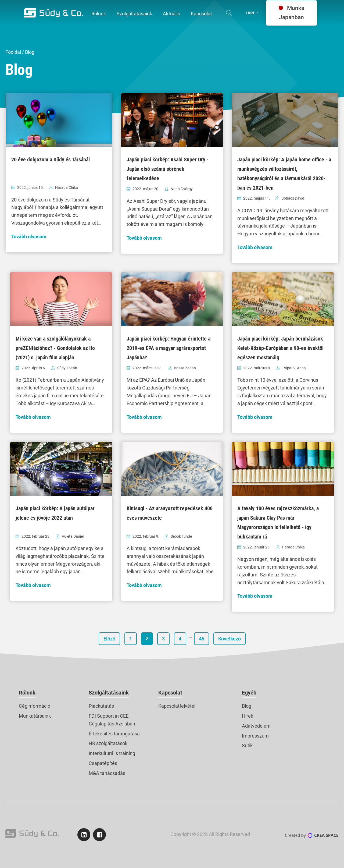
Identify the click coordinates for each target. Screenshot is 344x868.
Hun (250, 13)
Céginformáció (35, 706)
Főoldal (13, 52)
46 (202, 639)
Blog (247, 706)
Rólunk (27, 693)
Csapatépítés (103, 763)
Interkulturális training (112, 753)
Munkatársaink (35, 716)
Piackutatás (101, 706)
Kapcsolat (170, 693)
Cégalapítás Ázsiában (112, 724)
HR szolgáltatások (108, 743)
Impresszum (255, 736)
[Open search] (229, 13)
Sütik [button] (247, 745)
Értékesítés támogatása (114, 734)
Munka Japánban (291, 13)
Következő (230, 639)
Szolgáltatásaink (109, 693)
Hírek (248, 716)
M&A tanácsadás (107, 773)
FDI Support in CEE (109, 716)
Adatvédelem (256, 726)
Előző (109, 639)
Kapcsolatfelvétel (177, 706)
